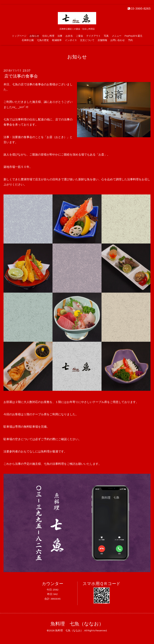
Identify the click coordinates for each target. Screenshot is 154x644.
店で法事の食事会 (21, 76)
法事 (60, 36)
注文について (87, 40)
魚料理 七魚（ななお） (77, 624)
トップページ (19, 36)
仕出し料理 (48, 36)
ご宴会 (79, 36)
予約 (130, 40)
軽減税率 (57, 40)
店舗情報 (102, 40)
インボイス (71, 40)
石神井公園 (28, 40)
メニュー (117, 36)
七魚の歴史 (43, 40)
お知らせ (34, 36)
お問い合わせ (118, 40)
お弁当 (69, 36)
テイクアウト (93, 36)
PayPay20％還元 (133, 36)
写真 (106, 36)
